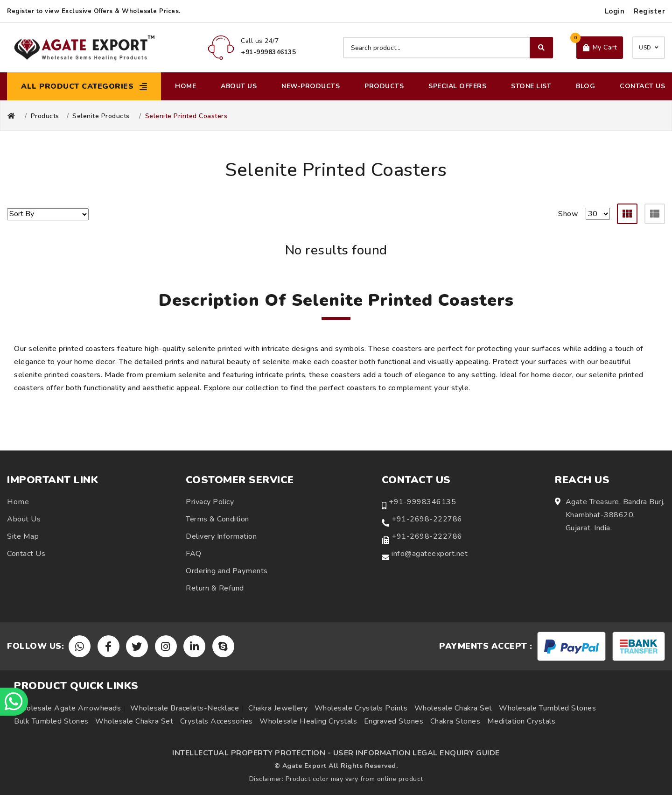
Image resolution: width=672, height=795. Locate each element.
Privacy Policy (210, 502)
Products (384, 86)
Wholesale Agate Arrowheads (67, 708)
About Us (239, 86)
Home (185, 86)
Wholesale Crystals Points (361, 708)
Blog (585, 86)
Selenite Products (101, 116)
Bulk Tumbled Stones (51, 721)
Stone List (531, 86)
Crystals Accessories (217, 721)
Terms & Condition (217, 519)
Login (615, 11)
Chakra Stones (455, 721)
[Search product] (448, 48)
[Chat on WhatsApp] (14, 702)
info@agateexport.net (430, 554)
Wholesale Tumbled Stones (547, 708)
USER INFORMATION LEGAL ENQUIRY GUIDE (416, 753)
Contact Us (642, 86)
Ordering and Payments (227, 571)
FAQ (194, 554)
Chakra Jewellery (278, 708)
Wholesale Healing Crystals (308, 721)
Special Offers (457, 86)
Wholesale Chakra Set (453, 708)
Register (649, 11)
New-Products (311, 86)
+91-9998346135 (422, 502)
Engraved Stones (394, 721)
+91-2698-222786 (427, 519)
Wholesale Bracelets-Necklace (185, 708)
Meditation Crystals (521, 721)
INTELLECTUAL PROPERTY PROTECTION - (252, 753)
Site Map (23, 536)
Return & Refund (215, 588)
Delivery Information (221, 536)
